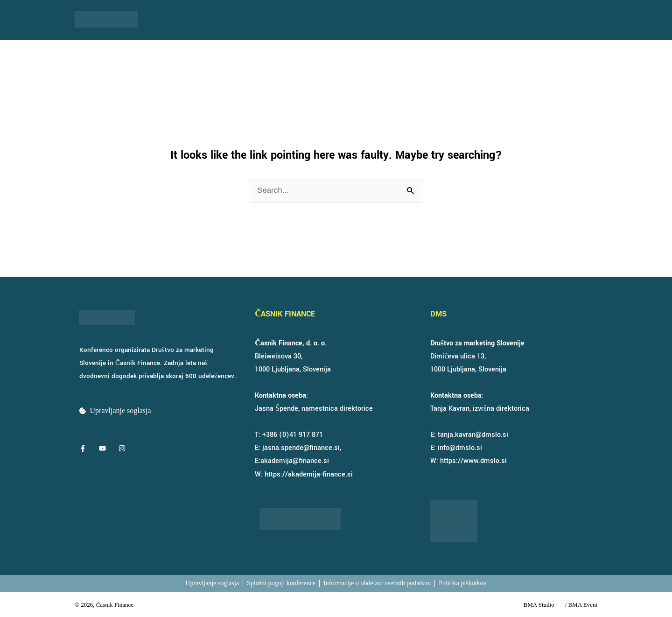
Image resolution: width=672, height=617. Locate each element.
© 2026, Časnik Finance (104, 605)
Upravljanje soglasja (121, 410)
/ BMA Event (581, 605)
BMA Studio (539, 605)
